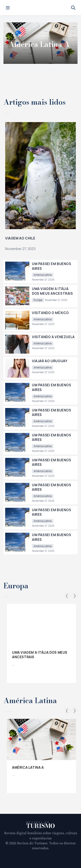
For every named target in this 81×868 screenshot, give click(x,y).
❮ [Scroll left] (67, 596)
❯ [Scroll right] (75, 596)
